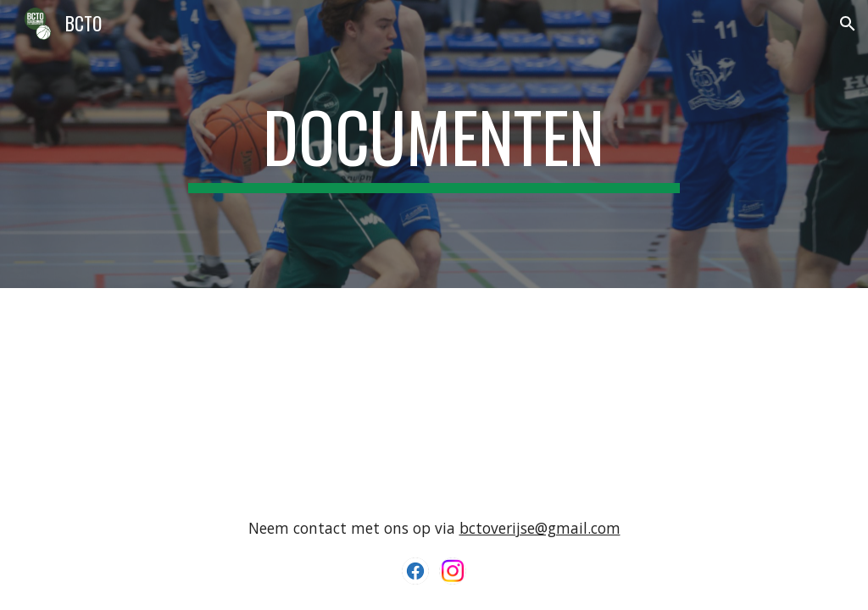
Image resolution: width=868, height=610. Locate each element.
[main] (434, 144)
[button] (848, 24)
